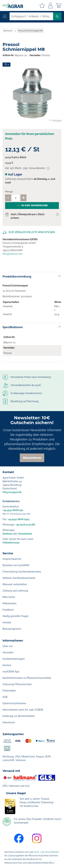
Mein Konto (9, 597)
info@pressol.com (12, 254)
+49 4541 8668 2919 (18, 519)
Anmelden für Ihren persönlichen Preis (30, 136)
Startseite (8, 31)
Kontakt (7, 622)
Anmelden (50, 5)
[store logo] (12, 5)
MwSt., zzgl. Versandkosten (46, 852)
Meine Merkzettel (42, 5)
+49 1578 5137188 (25, 525)
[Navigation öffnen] (5, 16)
